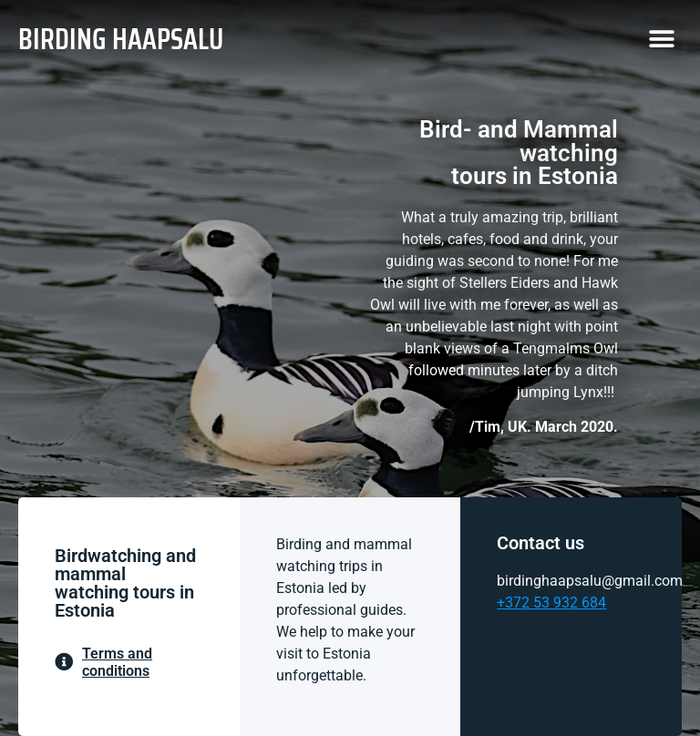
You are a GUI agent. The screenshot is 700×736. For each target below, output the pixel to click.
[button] (661, 39)
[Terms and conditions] (64, 662)
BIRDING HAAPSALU (121, 39)
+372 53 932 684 (551, 603)
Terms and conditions (117, 662)
